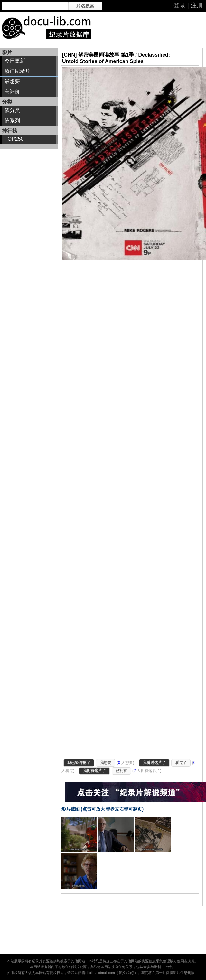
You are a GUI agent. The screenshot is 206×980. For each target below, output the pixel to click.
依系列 (12, 121)
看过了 (181, 763)
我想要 (106, 763)
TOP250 (14, 139)
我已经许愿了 (79, 763)
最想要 (12, 81)
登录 (180, 5)
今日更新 (15, 61)
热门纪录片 (17, 71)
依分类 (12, 110)
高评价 (12, 92)
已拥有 (121, 771)
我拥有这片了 (94, 771)
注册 (197, 5)
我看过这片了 (154, 763)
